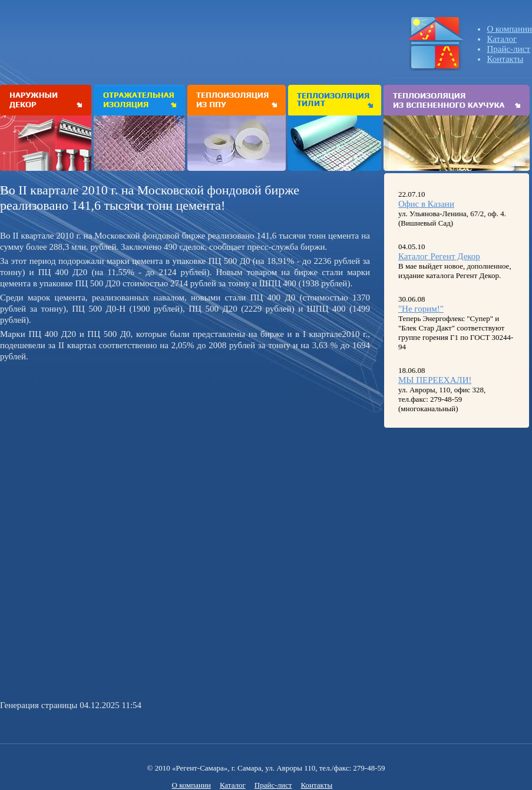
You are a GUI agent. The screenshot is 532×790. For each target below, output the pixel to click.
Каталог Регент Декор (439, 256)
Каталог (502, 39)
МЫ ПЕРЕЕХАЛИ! (435, 380)
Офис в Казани (426, 204)
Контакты (505, 59)
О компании (509, 29)
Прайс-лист (508, 49)
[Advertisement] (99, 448)
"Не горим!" (421, 309)
